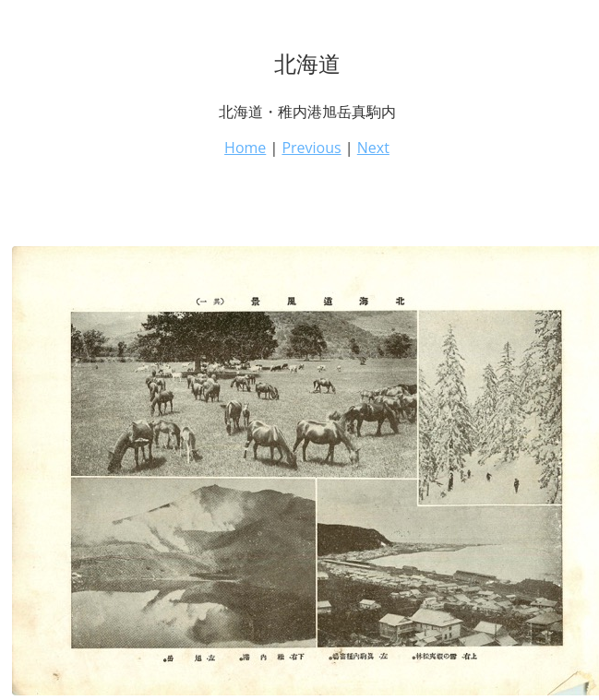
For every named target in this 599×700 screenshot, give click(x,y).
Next (373, 148)
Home (245, 148)
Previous (311, 148)
